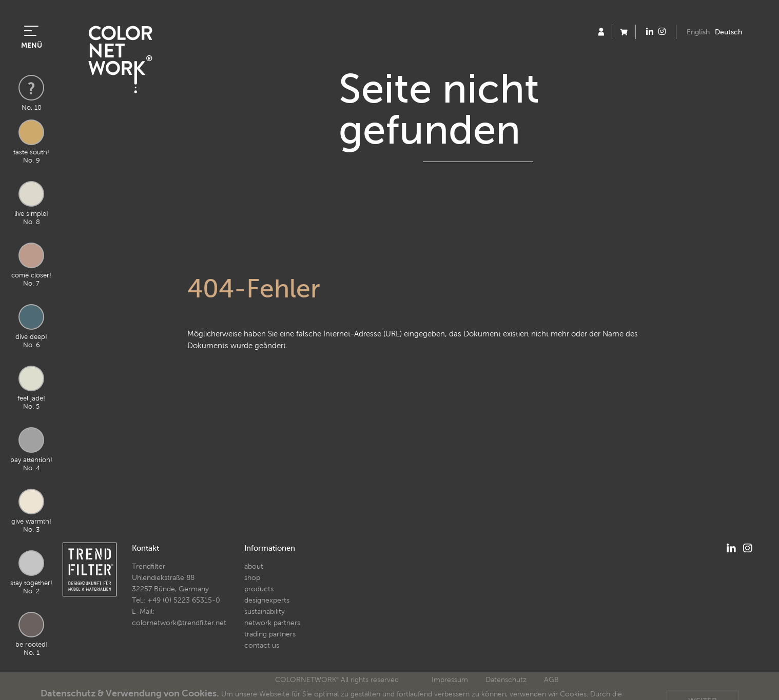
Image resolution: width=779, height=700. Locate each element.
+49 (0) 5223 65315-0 (184, 600)
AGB (551, 680)
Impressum (450, 680)
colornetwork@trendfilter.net (179, 623)
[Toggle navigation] (31, 29)
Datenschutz (506, 680)
